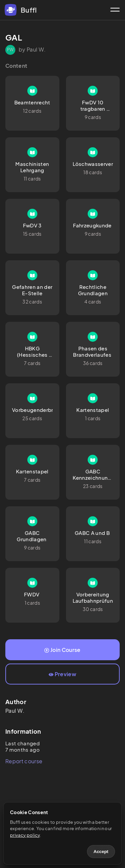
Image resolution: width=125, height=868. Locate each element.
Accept (101, 852)
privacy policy (25, 835)
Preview (62, 674)
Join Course (62, 650)
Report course (24, 761)
